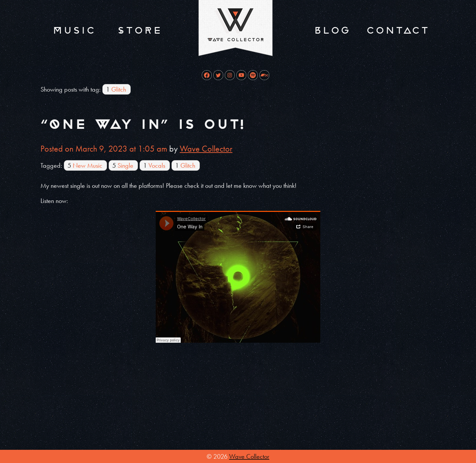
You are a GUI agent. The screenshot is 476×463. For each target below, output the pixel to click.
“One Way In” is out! (142, 125)
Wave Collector (206, 149)
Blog (332, 30)
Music (74, 30)
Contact (397, 30)
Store (139, 30)
